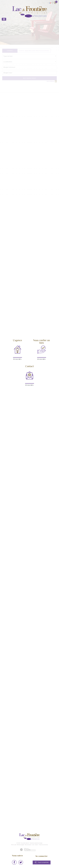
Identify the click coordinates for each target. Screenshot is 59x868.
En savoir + (17, 359)
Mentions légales (21, 845)
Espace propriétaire (42, 862)
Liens (33, 845)
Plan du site (14, 845)
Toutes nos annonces (43, 845)
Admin (37, 845)
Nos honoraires (28, 845)
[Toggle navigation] (4, 19)
